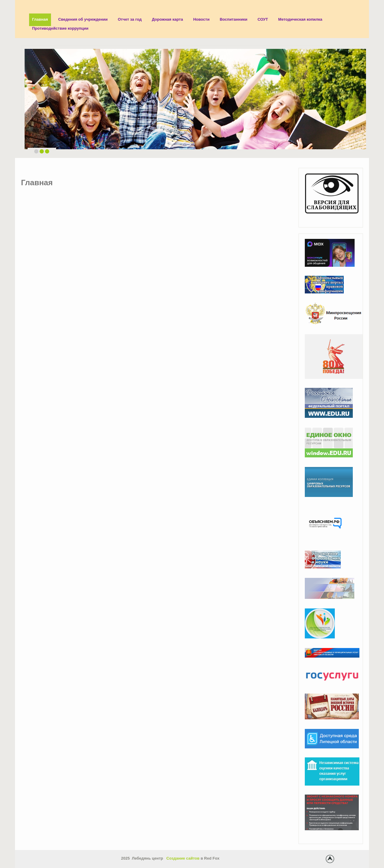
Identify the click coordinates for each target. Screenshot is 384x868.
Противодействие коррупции (60, 28)
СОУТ (263, 19)
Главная (40, 19)
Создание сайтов (183, 858)
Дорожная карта (167, 19)
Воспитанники (233, 19)
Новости (201, 19)
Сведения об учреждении (83, 19)
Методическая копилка (300, 19)
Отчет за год (130, 19)
